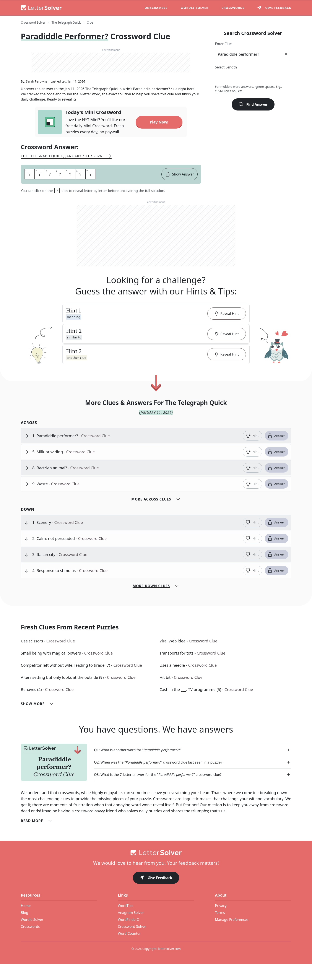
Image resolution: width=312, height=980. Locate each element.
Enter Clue (223, 44)
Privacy (221, 922)
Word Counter (129, 949)
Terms (220, 929)
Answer (276, 452)
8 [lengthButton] (277, 78)
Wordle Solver (194, 8)
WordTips (126, 922)
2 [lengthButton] (219, 78)
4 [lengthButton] (238, 78)
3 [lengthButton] (229, 78)
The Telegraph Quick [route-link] (66, 22)
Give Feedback (156, 894)
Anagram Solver (131, 929)
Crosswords (233, 8)
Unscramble (156, 8)
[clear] (286, 54)
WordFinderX (128, 936)
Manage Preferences (232, 936)
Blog (24, 929)
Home (26, 922)
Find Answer (253, 104)
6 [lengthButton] (258, 78)
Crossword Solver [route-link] (33, 22)
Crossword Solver (132, 943)
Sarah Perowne (37, 97)
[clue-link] (136, 452)
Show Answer (180, 190)
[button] (156, 330)
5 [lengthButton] (248, 78)
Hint (252, 452)
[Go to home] (156, 869)
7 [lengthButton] (267, 78)
